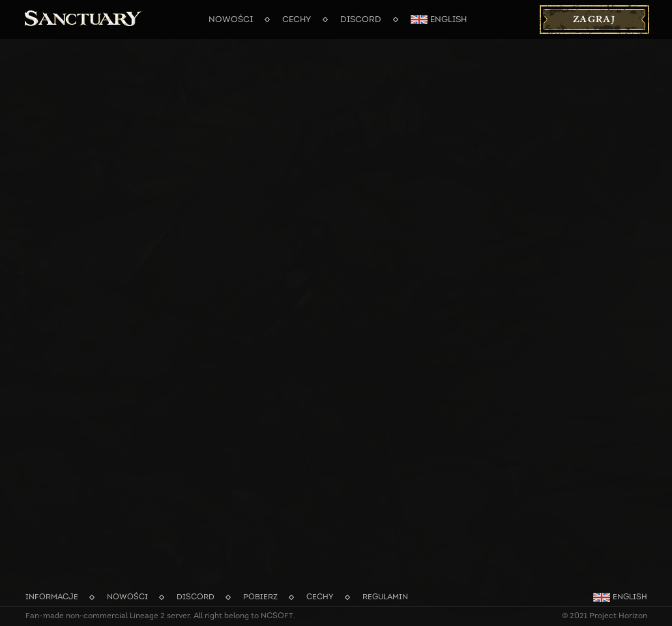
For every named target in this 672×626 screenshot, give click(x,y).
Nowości (231, 20)
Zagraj (594, 20)
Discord (361, 20)
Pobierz (260, 597)
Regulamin (385, 597)
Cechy (297, 20)
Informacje (52, 597)
